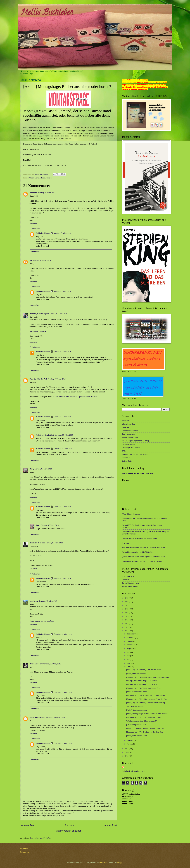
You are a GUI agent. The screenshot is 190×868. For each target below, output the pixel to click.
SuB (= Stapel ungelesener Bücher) (135, 441)
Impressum (126, 458)
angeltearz (34, 601)
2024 (127, 602)
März (129, 667)
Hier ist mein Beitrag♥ (38, 331)
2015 (127, 749)
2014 (127, 752)
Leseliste (125, 427)
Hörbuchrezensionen (130, 437)
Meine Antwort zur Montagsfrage (42, 621)
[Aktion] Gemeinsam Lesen (136, 692)
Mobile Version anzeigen (69, 831)
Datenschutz (127, 461)
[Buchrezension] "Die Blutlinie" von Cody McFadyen (146, 695)
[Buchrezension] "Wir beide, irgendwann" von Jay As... (147, 699)
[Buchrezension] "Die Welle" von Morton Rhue (139, 538)
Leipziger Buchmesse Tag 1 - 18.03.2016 (142, 684)
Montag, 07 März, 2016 (47, 193)
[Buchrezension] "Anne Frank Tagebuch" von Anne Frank (143, 557)
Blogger (120, 863)
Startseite (69, 825)
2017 (127, 627)
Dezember (131, 634)
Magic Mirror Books (37, 717)
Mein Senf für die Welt (38, 379)
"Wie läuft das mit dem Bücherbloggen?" (141, 721)
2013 (127, 756)
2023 (127, 605)
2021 (127, 613)
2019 (127, 620)
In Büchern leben (128, 576)
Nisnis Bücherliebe (37, 543)
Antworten (33, 223)
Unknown (33, 193)
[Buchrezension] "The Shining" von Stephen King (145, 732)
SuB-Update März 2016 (135, 706)
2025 (127, 598)
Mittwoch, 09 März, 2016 (55, 717)
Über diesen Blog (129, 424)
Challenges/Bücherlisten (131, 447)
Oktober (130, 641)
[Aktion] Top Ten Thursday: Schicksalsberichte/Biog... (146, 703)
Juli (128, 652)
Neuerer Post (27, 825)
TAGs (124, 451)
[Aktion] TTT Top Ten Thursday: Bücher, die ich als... (146, 728)
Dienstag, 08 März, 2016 (64, 435)
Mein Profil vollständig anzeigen (134, 771)
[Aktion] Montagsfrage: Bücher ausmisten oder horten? (147, 714)
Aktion (31, 178)
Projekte (49, 178)
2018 (127, 624)
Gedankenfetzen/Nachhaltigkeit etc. (135, 454)
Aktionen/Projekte (129, 444)
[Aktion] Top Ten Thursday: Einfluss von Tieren (144, 670)
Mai (128, 659)
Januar (130, 744)
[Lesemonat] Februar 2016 (136, 725)
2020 (127, 616)
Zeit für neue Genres (130, 586)
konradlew (103, 863)
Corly (32, 469)
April (129, 663)
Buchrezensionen (129, 434)
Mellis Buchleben (47, 13)
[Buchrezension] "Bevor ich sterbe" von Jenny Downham (148, 677)
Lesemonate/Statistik (130, 431)
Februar (130, 740)
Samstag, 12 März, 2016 (63, 449)
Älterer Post (111, 825)
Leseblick (126, 580)
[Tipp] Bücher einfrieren (131, 514)
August (130, 649)
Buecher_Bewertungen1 (39, 314)
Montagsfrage (40, 178)
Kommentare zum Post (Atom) (41, 838)
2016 (127, 631)
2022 (127, 609)
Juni (128, 656)
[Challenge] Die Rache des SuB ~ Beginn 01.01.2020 (142, 561)
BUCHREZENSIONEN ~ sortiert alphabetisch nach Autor (143, 547)
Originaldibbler (36, 664)
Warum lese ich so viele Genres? (137, 473)
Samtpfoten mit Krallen (131, 583)
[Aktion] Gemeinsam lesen (136, 673)
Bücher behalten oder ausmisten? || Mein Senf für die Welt (75, 397)
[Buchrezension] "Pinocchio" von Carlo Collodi (144, 717)
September (131, 645)
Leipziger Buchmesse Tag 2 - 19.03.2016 (142, 681)
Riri (31, 260)
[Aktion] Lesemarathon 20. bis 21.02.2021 (138, 552)
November (131, 638)
